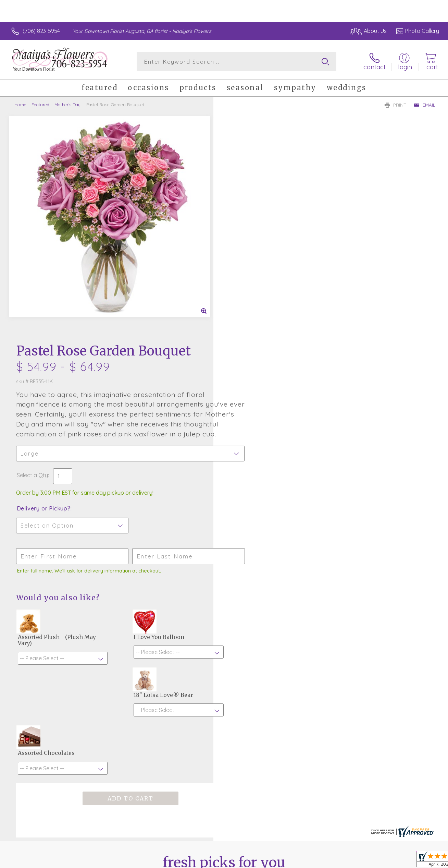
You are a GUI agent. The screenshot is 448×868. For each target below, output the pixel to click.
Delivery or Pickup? (252, 290)
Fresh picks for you (224, 656)
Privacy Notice (385, 861)
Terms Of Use (344, 861)
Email (425, 105)
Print (396, 105)
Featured (40, 105)
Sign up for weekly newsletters (224, 694)
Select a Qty (240, 256)
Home (20, 105)
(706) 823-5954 (41, 31)
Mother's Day (67, 105)
